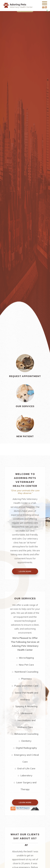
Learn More (25, 802)
